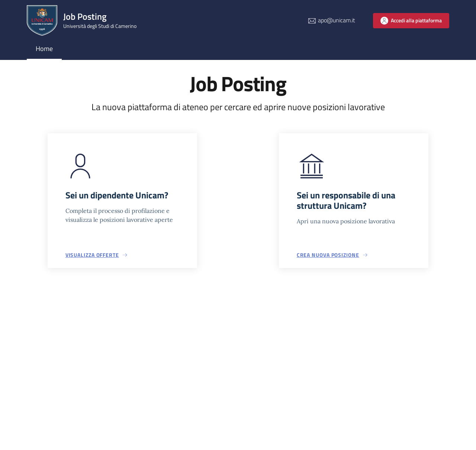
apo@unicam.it (337, 20)
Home (44, 49)
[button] (97, 255)
